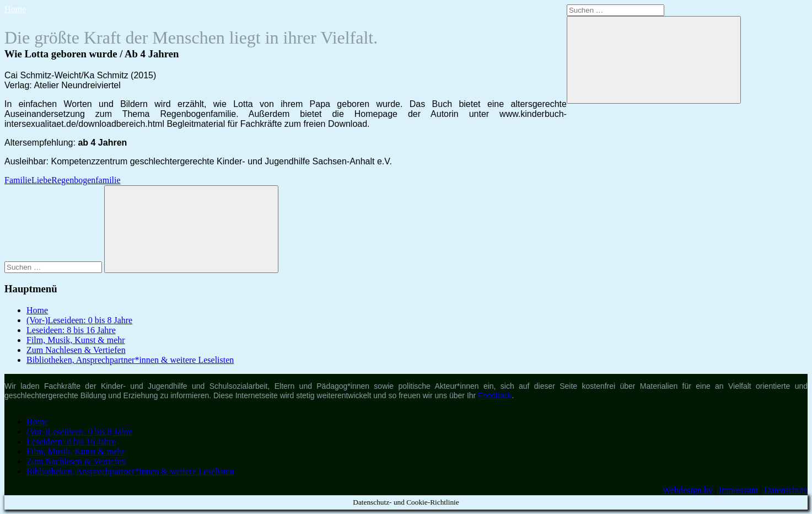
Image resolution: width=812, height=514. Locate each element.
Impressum (738, 490)
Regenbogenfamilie (86, 180)
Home (15, 9)
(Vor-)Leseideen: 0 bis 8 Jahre (79, 320)
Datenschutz (786, 490)
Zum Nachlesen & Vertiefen (76, 350)
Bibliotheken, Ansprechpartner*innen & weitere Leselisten (130, 360)
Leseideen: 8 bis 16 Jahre (71, 330)
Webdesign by (688, 490)
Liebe (41, 180)
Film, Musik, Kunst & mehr (76, 340)
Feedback (495, 395)
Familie (18, 180)
